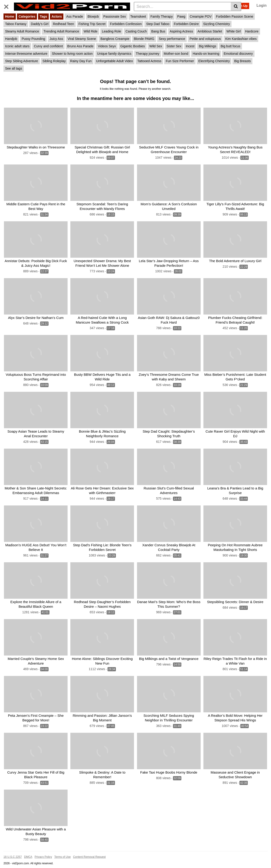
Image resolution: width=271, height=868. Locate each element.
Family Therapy (162, 16)
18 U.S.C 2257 (13, 851)
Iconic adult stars (17, 46)
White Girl (233, 31)
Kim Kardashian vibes (241, 39)
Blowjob (93, 16)
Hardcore (252, 31)
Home (10, 16)
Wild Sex (156, 46)
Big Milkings (207, 46)
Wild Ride (91, 31)
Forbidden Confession (126, 24)
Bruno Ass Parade (80, 46)
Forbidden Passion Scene (235, 16)
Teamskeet (138, 16)
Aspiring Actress (181, 31)
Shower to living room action (72, 54)
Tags (43, 16)
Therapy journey (148, 54)
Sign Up (241, 6)
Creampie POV (201, 16)
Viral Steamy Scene (82, 39)
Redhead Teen (64, 24)
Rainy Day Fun (81, 61)
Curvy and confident (48, 46)
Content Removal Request (89, 851)
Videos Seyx (107, 46)
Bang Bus (158, 31)
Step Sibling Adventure (22, 61)
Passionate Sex (115, 16)
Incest (190, 46)
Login (261, 5)
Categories (27, 16)
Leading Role (112, 31)
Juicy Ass (56, 39)
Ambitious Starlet (210, 31)
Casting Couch (136, 31)
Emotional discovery (238, 54)
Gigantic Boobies (133, 46)
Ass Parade (75, 16)
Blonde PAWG (144, 39)
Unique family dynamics (114, 54)
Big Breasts (242, 61)
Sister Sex (174, 46)
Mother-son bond (176, 54)
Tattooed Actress (149, 61)
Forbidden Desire (186, 24)
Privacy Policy (43, 851)
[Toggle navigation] (8, 6)
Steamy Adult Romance (22, 31)
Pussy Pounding (33, 39)
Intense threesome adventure (26, 54)
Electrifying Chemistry (214, 61)
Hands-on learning (206, 54)
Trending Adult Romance (61, 31)
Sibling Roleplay (54, 61)
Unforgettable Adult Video (115, 61)
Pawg (181, 16)
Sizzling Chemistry (217, 24)
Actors (57, 16)
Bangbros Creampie (115, 39)
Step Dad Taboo (158, 24)
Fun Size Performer (180, 61)
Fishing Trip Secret (92, 24)
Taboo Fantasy (16, 24)
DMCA (28, 851)
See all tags (14, 68)
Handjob (11, 39)
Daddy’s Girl (40, 24)
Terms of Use (63, 851)
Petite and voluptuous (205, 39)
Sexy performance (172, 39)
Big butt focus (230, 46)
